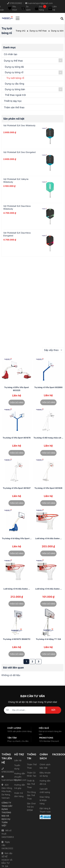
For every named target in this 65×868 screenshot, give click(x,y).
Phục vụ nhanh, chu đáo (18, 741)
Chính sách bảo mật (45, 766)
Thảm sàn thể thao (14, 107)
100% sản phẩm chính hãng (19, 731)
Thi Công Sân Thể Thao (31, 795)
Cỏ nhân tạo (11, 54)
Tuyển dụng (17, 767)
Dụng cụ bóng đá (14, 67)
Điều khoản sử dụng (45, 774)
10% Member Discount (49, 741)
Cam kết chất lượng (45, 790)
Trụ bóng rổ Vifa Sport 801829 (48, 488)
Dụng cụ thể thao (38, 31)
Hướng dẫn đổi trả (45, 782)
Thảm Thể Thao (32, 766)
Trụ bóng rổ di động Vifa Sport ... (17, 538)
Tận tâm (12, 738)
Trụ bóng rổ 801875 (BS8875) (17, 639)
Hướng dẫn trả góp (20, 786)
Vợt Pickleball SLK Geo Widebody (19, 125)
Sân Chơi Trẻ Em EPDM (31, 807)
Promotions (46, 738)
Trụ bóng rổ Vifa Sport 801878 (17, 438)
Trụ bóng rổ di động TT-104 (48, 639)
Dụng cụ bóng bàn (15, 89)
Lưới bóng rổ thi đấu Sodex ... (48, 538)
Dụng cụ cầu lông (14, 84)
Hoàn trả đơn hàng (19, 795)
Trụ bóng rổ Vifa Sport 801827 (17, 488)
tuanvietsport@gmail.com (7, 778)
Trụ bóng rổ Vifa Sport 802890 (48, 387)
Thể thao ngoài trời (15, 95)
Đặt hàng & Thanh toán (45, 810)
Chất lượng (14, 728)
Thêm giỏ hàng (17, 403)
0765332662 (7, 770)
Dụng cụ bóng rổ (14, 72)
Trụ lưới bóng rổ (15, 78)
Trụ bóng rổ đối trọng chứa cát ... (48, 438)
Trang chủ (21, 31)
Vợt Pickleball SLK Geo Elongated (19, 152)
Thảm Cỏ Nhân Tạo (32, 774)
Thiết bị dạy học (13, 101)
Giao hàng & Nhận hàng (45, 800)
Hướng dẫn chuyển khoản (20, 777)
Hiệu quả (44, 728)
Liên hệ (18, 760)
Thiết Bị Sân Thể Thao (31, 784)
